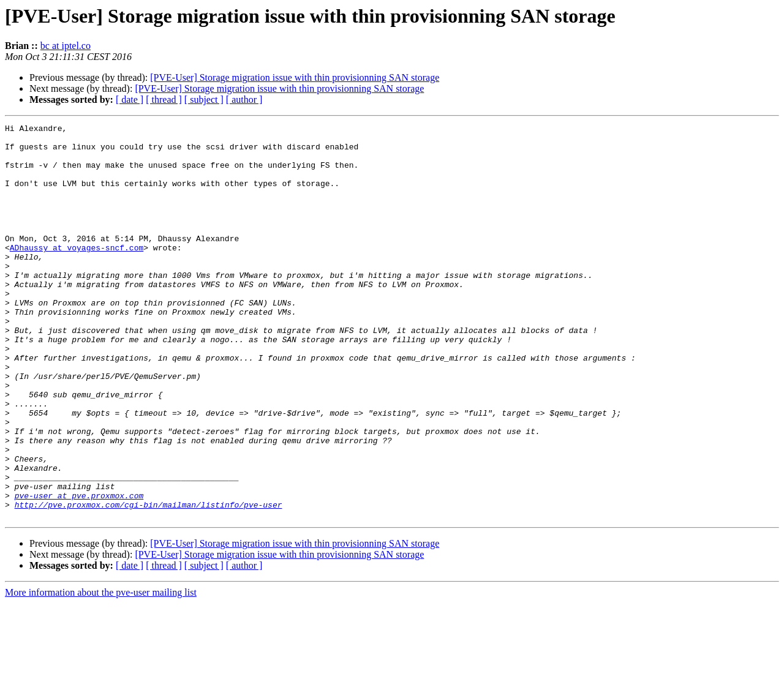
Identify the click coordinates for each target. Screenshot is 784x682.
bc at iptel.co (66, 46)
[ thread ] (164, 99)
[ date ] (130, 99)
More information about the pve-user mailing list (101, 671)
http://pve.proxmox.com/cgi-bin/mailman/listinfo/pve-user (149, 582)
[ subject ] (204, 99)
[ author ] (244, 99)
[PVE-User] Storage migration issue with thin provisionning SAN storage (295, 77)
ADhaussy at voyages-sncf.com (77, 273)
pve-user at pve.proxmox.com (79, 571)
